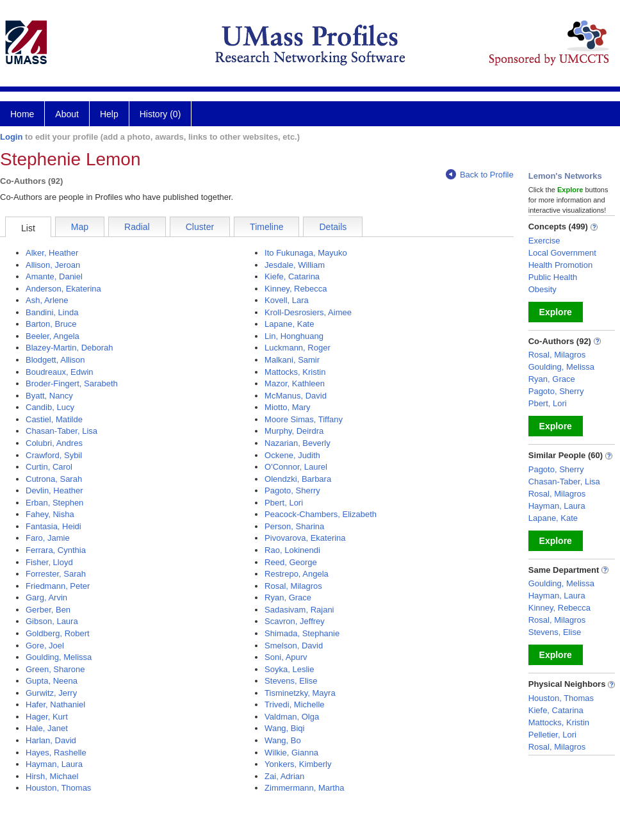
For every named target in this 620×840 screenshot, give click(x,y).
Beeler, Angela (53, 336)
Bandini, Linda (52, 312)
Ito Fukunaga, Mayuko (306, 253)
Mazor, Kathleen (295, 383)
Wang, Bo (283, 740)
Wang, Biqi (284, 728)
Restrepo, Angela (297, 574)
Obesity (542, 289)
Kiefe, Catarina (292, 276)
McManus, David (296, 396)
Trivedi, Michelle (294, 704)
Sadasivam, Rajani (299, 610)
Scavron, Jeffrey (295, 621)
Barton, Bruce (51, 324)
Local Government (562, 253)
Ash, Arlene (47, 300)
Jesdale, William (295, 265)
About (67, 114)
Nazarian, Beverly (298, 443)
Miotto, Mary (288, 407)
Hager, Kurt (47, 717)
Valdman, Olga (292, 717)
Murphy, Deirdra (294, 431)
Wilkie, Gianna (291, 753)
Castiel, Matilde (54, 419)
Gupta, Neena (52, 681)
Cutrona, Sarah (54, 479)
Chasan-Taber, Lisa (61, 431)
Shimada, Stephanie (302, 633)
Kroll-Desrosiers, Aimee (308, 312)
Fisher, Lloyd (49, 562)
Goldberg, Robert (58, 633)
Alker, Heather (52, 253)
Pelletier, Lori (552, 735)
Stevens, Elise (291, 681)
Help (109, 114)
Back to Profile (480, 175)
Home (22, 114)
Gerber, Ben (48, 610)
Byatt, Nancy (49, 396)
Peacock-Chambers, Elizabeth (321, 514)
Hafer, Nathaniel (55, 704)
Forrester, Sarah (56, 574)
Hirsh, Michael (52, 776)
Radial (137, 227)
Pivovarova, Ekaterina (305, 538)
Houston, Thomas (58, 788)
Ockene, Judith (292, 455)
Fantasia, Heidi (53, 526)
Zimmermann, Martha (304, 788)
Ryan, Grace (288, 597)
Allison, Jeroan (53, 265)
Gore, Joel (45, 646)
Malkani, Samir (292, 360)
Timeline (266, 227)
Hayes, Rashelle (56, 753)
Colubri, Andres (54, 443)
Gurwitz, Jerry (51, 693)
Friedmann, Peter (58, 586)
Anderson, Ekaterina (63, 289)
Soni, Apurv (286, 657)
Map (80, 227)
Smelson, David (294, 646)
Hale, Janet (47, 728)
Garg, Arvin (46, 597)
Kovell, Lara (287, 300)
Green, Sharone (55, 669)
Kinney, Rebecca (296, 289)
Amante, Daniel (54, 276)
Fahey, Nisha (50, 514)
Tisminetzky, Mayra (300, 693)
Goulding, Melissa (59, 657)
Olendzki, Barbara (298, 479)
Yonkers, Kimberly (298, 764)
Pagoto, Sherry (292, 490)
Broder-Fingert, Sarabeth (72, 383)
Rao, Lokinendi (292, 550)
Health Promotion (560, 265)
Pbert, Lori (284, 503)
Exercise (544, 241)
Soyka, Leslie (289, 669)
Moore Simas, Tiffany (304, 419)
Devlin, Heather (54, 490)
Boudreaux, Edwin (60, 372)
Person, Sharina (294, 526)
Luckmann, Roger (298, 348)
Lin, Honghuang (294, 336)
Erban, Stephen (54, 503)
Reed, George (291, 562)
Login (11, 137)
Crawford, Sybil (54, 455)
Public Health (553, 277)
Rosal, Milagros (293, 586)
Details (333, 227)
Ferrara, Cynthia (56, 550)
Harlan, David (51, 740)
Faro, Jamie (48, 538)
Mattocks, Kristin (295, 372)
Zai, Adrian (284, 776)
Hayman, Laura (54, 764)
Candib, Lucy (50, 407)
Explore (556, 312)
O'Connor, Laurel (296, 467)
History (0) (160, 114)
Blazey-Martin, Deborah (69, 348)
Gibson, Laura (52, 621)
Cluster (200, 227)
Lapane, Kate (289, 324)
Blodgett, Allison (55, 360)
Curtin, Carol (49, 467)
